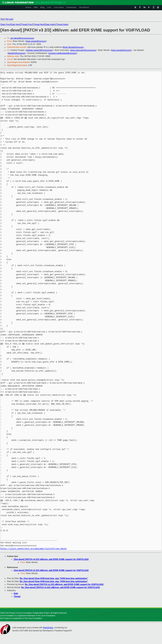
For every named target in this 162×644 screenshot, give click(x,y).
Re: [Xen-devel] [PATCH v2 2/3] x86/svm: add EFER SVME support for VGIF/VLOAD (64, 584)
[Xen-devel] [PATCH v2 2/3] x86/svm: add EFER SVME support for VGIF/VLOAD (51, 570)
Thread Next (39, 24)
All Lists (9, 19)
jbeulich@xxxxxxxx (17, 53)
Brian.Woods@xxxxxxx (73, 47)
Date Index (50, 24)
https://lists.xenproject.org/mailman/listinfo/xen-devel (34, 549)
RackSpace (48, 628)
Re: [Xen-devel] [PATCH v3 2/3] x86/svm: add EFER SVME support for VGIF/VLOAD (61, 587)
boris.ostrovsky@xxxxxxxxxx (83, 50)
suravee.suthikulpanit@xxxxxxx (63, 53)
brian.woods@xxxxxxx (36, 41)
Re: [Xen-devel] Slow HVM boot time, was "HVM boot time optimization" (54, 578)
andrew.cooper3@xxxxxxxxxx (39, 50)
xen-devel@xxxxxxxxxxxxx (22, 38)
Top (2, 19)
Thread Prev (26, 24)
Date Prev (5, 24)
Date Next (15, 24)
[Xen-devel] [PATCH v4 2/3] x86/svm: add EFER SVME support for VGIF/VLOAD (51, 559)
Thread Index (62, 24)
